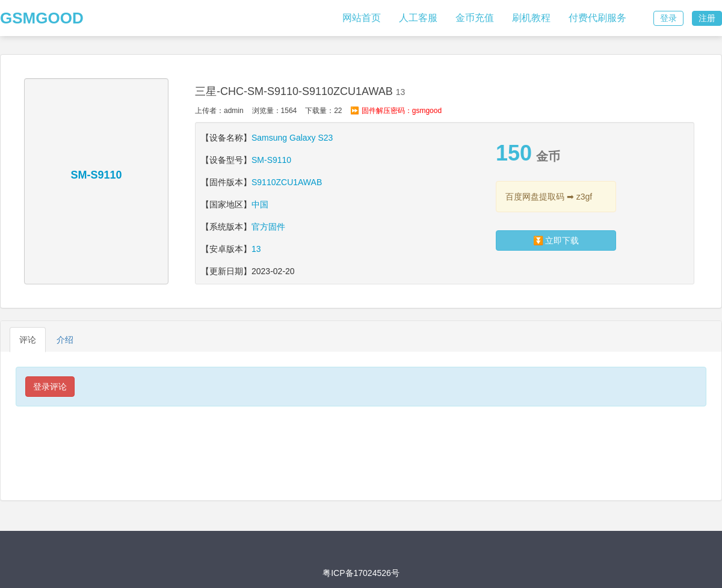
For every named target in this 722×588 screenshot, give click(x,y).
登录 (668, 18)
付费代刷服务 (597, 18)
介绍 (65, 340)
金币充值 (475, 18)
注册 (707, 18)
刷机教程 (531, 18)
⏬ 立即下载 (556, 240)
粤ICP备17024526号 (361, 573)
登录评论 (50, 387)
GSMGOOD (42, 18)
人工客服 (418, 18)
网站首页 (362, 18)
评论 (28, 340)
